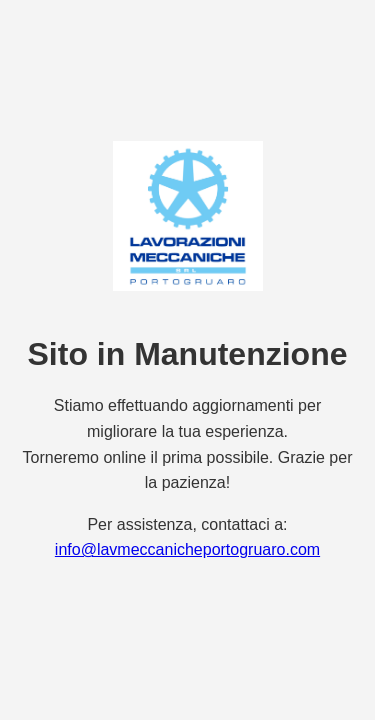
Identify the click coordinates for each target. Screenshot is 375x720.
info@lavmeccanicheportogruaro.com (187, 549)
